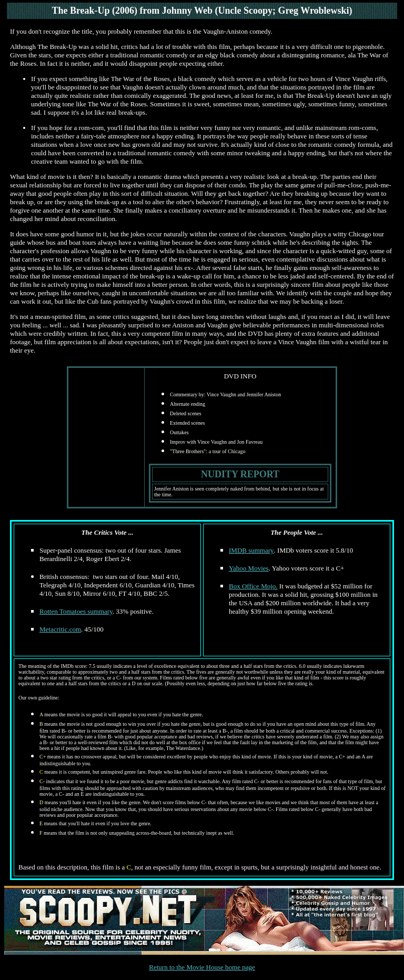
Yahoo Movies (249, 568)
